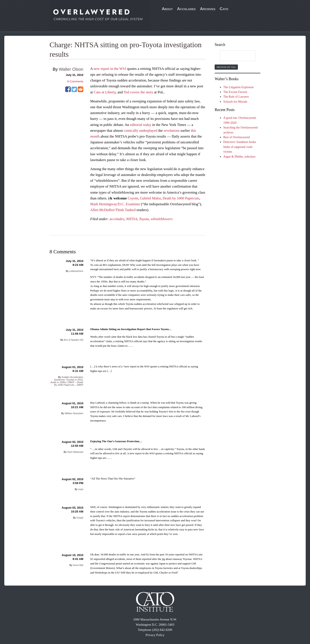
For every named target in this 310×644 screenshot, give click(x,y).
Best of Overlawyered (236, 137)
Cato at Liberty (105, 92)
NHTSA (132, 219)
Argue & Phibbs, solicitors (239, 157)
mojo (81, 489)
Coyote (133, 198)
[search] (233, 56)
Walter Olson (71, 69)
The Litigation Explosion (238, 87)
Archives (208, 9)
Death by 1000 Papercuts (181, 198)
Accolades (186, 9)
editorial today (141, 125)
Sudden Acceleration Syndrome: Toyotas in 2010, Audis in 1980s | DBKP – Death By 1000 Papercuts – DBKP (67, 381)
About (167, 9)
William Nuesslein (74, 413)
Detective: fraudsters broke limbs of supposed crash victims (240, 147)
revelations (172, 131)
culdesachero (76, 271)
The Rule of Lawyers (236, 97)
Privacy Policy (155, 635)
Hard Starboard (75, 452)
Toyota (144, 219)
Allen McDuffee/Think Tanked (113, 210)
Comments (75, 81)
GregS (80, 518)
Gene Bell (78, 565)
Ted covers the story (138, 92)
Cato (224, 9)
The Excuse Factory (235, 92)
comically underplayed (140, 131)
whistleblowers (162, 219)
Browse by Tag (226, 67)
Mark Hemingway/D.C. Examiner (115, 204)
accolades (117, 219)
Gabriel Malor (150, 198)
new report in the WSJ (110, 69)
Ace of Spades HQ (74, 340)
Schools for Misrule (235, 102)
